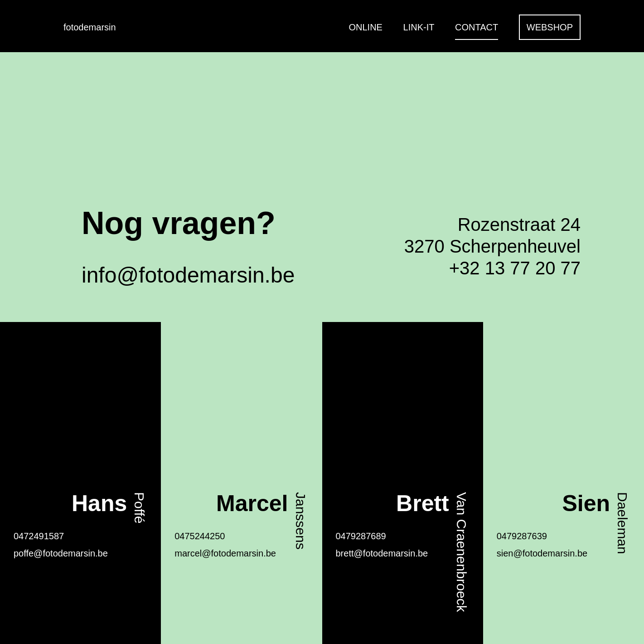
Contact (477, 27)
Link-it (419, 27)
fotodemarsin (90, 27)
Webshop (550, 27)
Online (366, 27)
